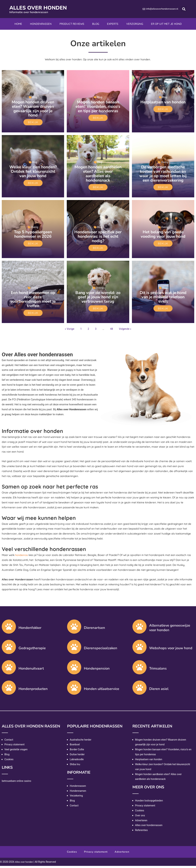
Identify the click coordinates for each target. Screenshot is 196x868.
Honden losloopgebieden (150, 803)
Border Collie (77, 752)
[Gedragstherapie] (9, 649)
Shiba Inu (75, 766)
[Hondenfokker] (9, 629)
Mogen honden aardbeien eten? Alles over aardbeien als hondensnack (98, 173)
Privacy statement (15, 747)
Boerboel (75, 747)
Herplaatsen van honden (163, 104)
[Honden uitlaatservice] (74, 690)
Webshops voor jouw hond (171, 650)
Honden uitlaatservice (102, 691)
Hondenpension (97, 671)
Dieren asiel (159, 691)
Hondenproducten (33, 691)
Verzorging (135, 24)
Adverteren (142, 822)
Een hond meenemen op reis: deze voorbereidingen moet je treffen (33, 301)
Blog (96, 24)
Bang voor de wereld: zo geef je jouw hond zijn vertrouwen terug (98, 299)
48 (111, 331)
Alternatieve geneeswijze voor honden (170, 630)
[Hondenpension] (74, 669)
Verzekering (77, 798)
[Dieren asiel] (139, 690)
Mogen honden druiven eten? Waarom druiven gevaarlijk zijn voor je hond (33, 108)
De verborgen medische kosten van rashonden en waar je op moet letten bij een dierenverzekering (163, 175)
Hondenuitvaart (31, 671)
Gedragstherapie (32, 650)
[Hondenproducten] (9, 690)
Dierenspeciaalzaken (101, 650)
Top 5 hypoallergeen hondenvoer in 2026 (33, 237)
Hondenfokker (30, 630)
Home (18, 24)
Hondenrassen (41, 24)
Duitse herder (78, 756)
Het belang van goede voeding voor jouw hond (163, 237)
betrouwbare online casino (17, 783)
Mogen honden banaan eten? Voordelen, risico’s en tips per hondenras (98, 106)
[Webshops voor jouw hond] (139, 649)
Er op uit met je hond (166, 24)
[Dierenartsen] (74, 629)
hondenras (22, 557)
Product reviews (72, 24)
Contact (9, 742)
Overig (165, 162)
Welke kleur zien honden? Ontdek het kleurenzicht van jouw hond (33, 173)
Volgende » (125, 331)
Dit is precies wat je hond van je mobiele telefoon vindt (163, 299)
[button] (184, 9)
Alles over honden (44, 8)
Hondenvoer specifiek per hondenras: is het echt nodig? (98, 239)
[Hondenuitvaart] (9, 669)
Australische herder (81, 742)
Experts (113, 24)
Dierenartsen (94, 630)
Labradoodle (77, 761)
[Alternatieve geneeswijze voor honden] (139, 629)
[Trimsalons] (139, 669)
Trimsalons (158, 671)
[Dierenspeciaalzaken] (74, 649)
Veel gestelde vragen (17, 752)
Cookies (9, 761)
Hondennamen (78, 793)
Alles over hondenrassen (149, 827)
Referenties (142, 832)
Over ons (140, 817)
